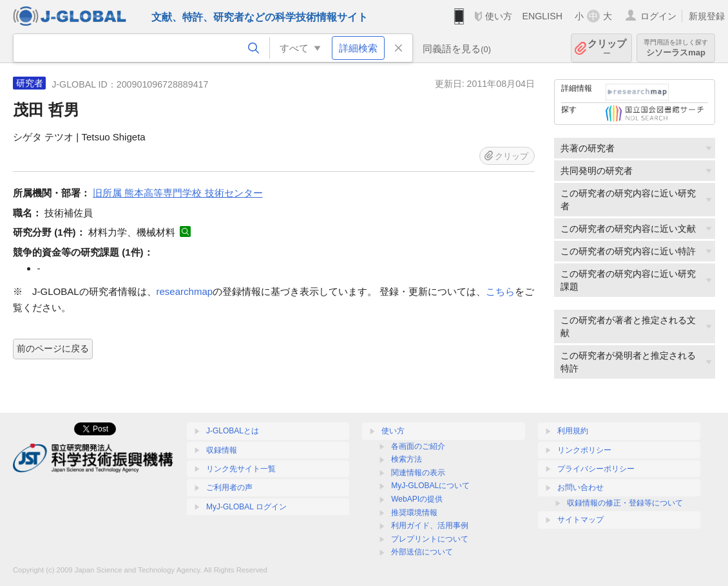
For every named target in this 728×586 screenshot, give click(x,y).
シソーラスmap (676, 48)
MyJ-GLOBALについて (430, 486)
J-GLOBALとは (233, 431)
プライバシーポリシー (596, 469)
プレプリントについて (430, 539)
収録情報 (222, 450)
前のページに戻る (53, 348)
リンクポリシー (584, 450)
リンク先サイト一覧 (241, 469)
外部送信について (422, 552)
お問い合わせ (580, 487)
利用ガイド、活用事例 (430, 525)
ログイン (658, 16)
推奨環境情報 (414, 513)
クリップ (607, 48)
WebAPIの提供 (417, 499)
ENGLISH (542, 16)
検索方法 (407, 459)
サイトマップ (580, 520)
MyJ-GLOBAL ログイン (246, 507)
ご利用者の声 (229, 487)
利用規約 (573, 431)
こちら (500, 291)
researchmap (185, 291)
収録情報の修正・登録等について (625, 503)
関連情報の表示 (418, 473)
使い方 (499, 16)
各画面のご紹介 (418, 446)
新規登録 (707, 16)
